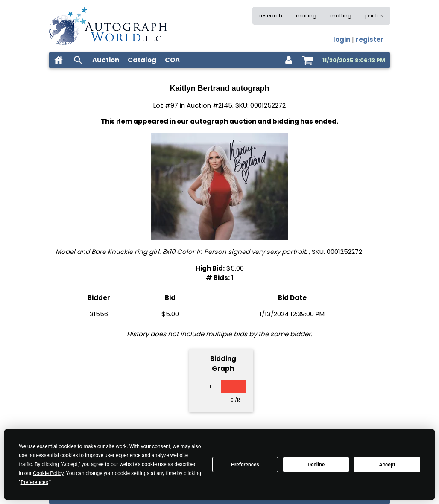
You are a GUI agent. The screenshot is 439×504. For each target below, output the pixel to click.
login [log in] (342, 39)
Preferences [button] (35, 482)
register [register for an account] (370, 39)
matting (341, 16)
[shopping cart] (307, 60)
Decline (316, 465)
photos (374, 16)
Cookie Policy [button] (48, 473)
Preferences (245, 465)
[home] (59, 60)
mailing (306, 16)
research (271, 16)
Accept (387, 465)
